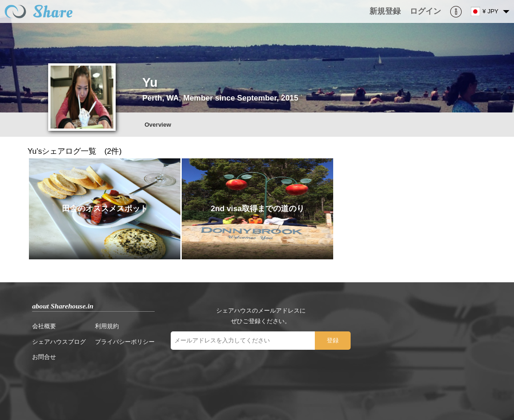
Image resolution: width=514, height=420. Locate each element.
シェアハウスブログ (59, 342)
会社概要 (44, 326)
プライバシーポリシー (125, 342)
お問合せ (44, 357)
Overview (158, 125)
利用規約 (107, 326)
